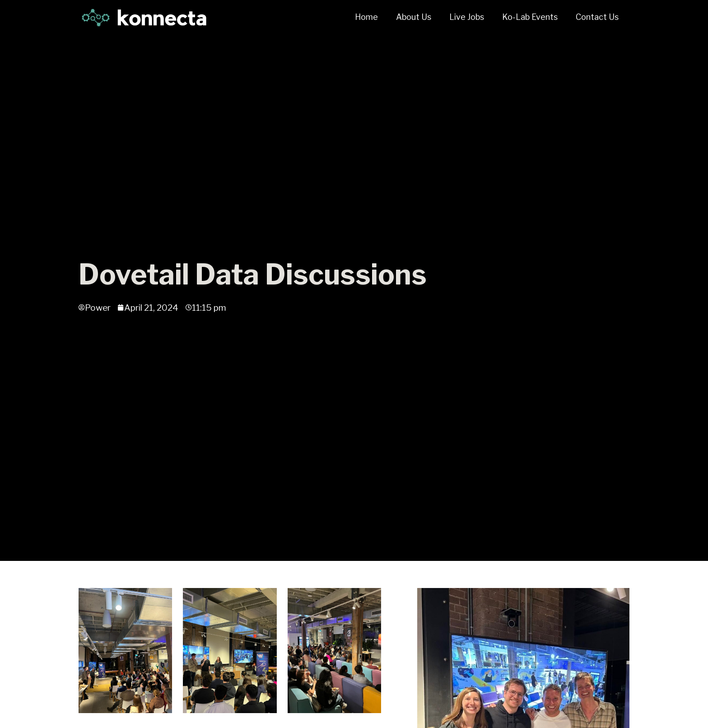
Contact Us (597, 17)
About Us (414, 17)
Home (366, 17)
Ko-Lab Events (530, 17)
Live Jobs (467, 17)
